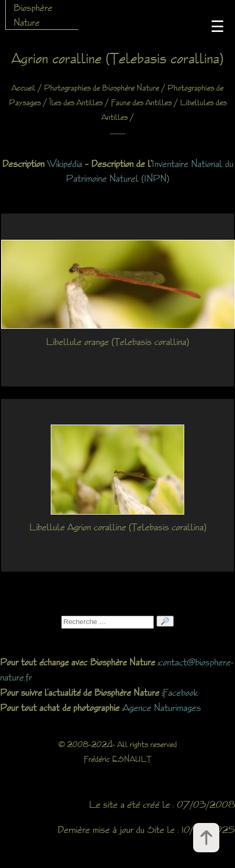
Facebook (180, 692)
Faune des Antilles (141, 102)
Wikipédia (65, 163)
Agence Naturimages (162, 707)
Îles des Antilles (76, 102)
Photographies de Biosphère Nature (102, 88)
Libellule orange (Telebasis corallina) (117, 341)
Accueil (24, 88)
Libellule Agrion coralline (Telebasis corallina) (118, 527)
